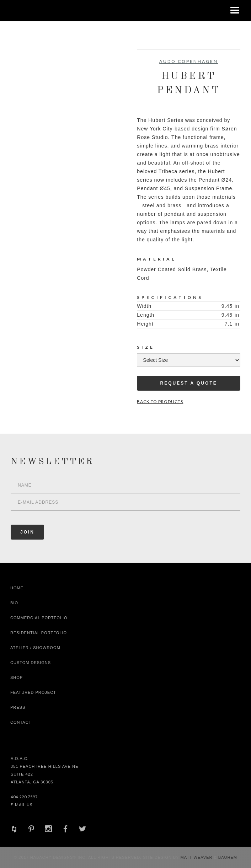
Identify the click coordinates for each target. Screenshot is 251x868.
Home (17, 588)
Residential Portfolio (39, 633)
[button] (235, 11)
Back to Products (160, 401)
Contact (21, 722)
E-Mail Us (22, 805)
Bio (14, 603)
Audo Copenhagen (189, 61)
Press (18, 707)
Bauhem (227, 857)
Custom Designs (31, 663)
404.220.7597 (24, 797)
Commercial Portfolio (39, 618)
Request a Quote (189, 383)
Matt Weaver (197, 857)
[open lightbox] (36, 81)
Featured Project (33, 692)
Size (146, 347)
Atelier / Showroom (35, 648)
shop (17, 677)
